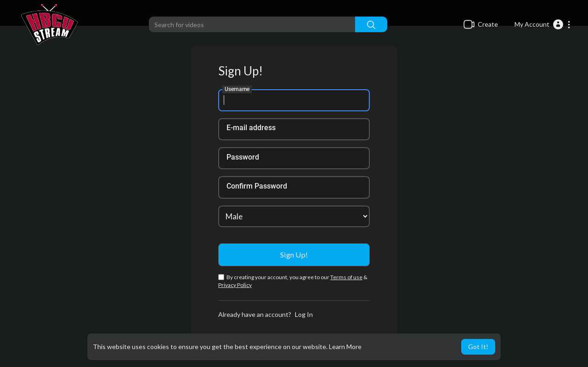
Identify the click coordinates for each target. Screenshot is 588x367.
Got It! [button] (478, 347)
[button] (543, 24)
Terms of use (346, 277)
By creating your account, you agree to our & (293, 281)
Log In (304, 314)
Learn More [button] (345, 347)
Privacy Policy (235, 285)
